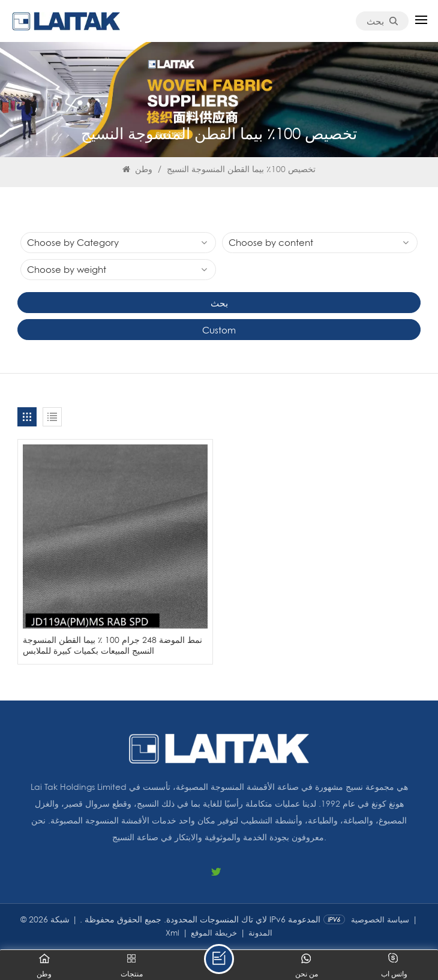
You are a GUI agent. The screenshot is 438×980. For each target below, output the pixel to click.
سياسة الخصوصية (380, 919)
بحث (382, 21)
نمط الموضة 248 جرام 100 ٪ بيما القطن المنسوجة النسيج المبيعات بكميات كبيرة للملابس (112, 645)
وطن (137, 169)
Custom (219, 330)
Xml (172, 933)
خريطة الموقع (214, 933)
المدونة (260, 933)
